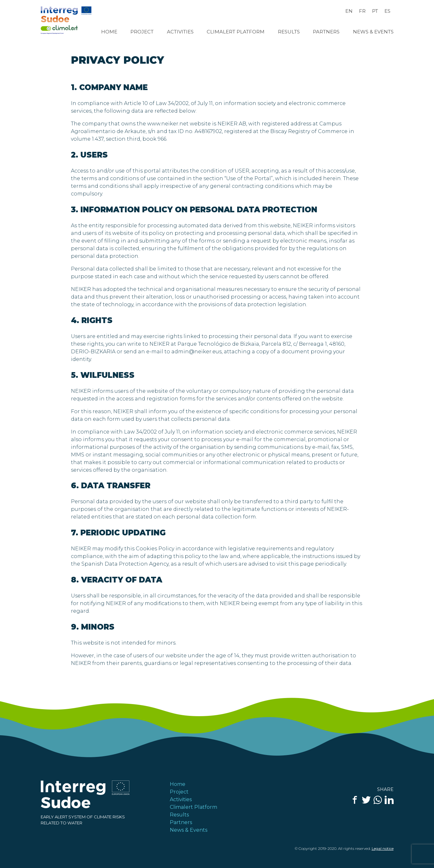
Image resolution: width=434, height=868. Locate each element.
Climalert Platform (236, 32)
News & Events (373, 32)
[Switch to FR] (362, 11)
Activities (180, 32)
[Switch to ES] (387, 11)
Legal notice (383, 848)
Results (289, 32)
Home (109, 32)
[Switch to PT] (375, 11)
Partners (326, 32)
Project (142, 32)
